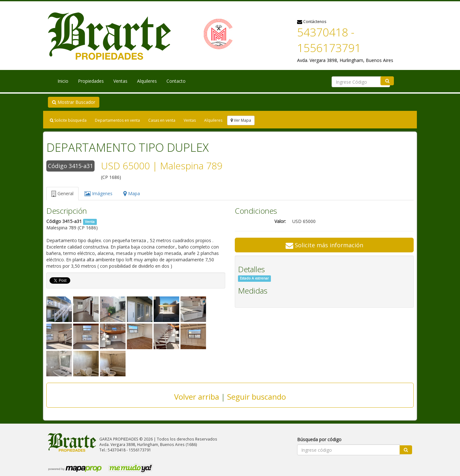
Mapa (132, 193)
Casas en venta (162, 120)
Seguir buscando (257, 397)
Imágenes (98, 193)
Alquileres (147, 81)
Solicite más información (324, 245)
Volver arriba (197, 397)
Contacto (176, 81)
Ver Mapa (241, 120)
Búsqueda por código (319, 439)
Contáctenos (312, 21)
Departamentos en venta (117, 120)
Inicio (63, 81)
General (62, 193)
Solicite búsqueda (68, 120)
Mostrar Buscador (74, 102)
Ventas (120, 81)
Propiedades (91, 81)
